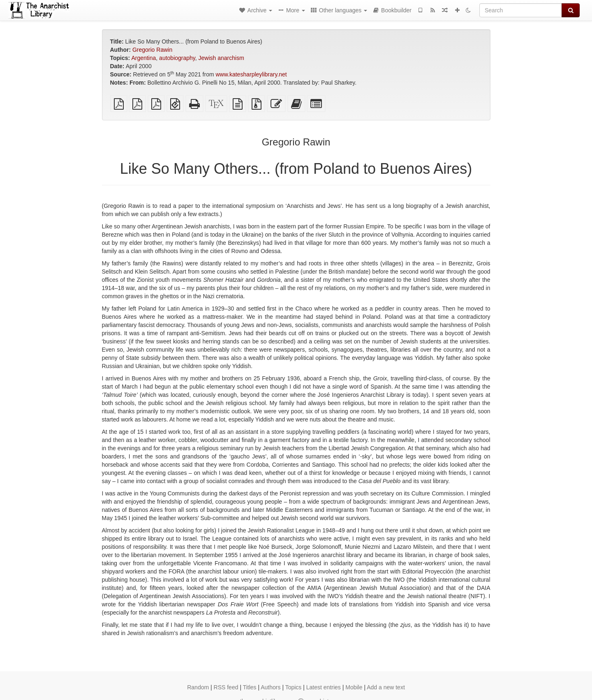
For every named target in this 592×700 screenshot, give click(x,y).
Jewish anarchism (221, 58)
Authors (271, 687)
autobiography (177, 58)
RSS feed (226, 687)
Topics (294, 687)
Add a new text (386, 687)
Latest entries (324, 687)
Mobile (354, 687)
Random (198, 687)
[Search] (521, 10)
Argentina (143, 58)
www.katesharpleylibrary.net (251, 74)
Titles (250, 687)
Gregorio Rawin (152, 50)
